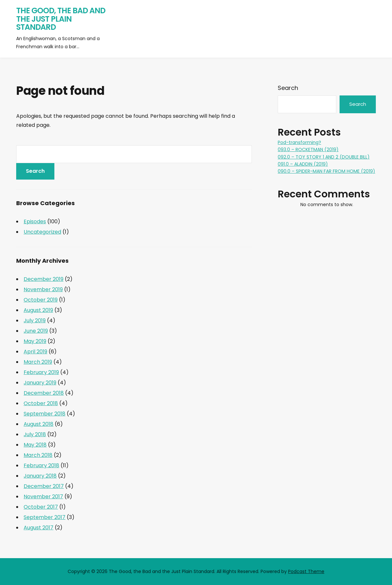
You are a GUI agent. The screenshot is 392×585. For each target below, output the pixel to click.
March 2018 (38, 455)
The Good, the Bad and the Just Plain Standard (61, 19)
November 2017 (43, 497)
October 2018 (41, 403)
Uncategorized (42, 232)
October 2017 (41, 507)
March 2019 (38, 362)
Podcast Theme (306, 571)
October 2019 (41, 300)
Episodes (35, 221)
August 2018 (39, 424)
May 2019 (35, 341)
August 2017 (39, 528)
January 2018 (40, 476)
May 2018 (35, 445)
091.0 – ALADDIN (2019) (303, 164)
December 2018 (44, 393)
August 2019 (38, 310)
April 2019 (35, 352)
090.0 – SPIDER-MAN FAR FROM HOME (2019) (326, 171)
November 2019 (43, 289)
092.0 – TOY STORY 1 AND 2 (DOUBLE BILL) (324, 157)
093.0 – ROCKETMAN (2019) (308, 149)
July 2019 (35, 320)
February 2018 (41, 465)
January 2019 (40, 383)
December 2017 (44, 486)
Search (288, 88)
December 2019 (44, 279)
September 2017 (45, 517)
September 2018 (45, 414)
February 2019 (41, 372)
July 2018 (35, 434)
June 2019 (36, 331)
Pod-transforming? (299, 142)
